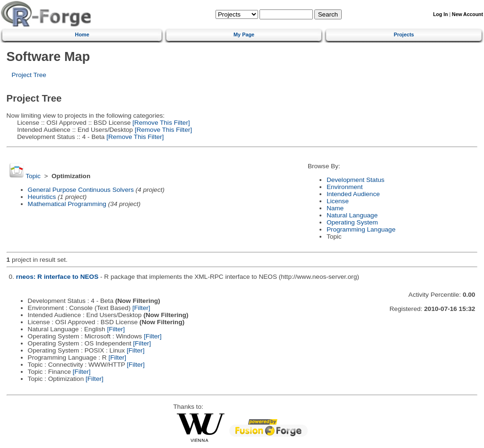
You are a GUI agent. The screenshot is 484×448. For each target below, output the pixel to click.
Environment (345, 187)
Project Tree (29, 75)
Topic (33, 176)
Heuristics (42, 197)
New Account (467, 14)
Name (335, 208)
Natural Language (352, 215)
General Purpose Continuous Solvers (81, 190)
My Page (244, 34)
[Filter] (141, 308)
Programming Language (361, 229)
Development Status (355, 180)
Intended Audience (353, 194)
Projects (404, 34)
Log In (440, 14)
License (338, 201)
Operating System (352, 222)
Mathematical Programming (67, 204)
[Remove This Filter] (160, 123)
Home (82, 34)
